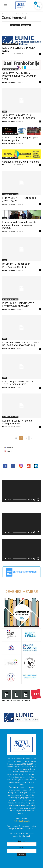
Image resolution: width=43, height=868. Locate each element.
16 (16, 438)
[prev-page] (11, 438)
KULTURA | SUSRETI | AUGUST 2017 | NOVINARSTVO (19, 383)
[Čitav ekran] (38, 500)
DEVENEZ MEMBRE (22, 592)
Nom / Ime (22, 841)
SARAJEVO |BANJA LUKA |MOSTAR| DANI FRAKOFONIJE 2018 (19, 76)
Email (21, 847)
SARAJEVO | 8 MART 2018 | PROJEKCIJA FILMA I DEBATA (19, 117)
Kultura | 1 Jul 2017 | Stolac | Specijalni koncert (18, 422)
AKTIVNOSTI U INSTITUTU (10, 44)
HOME (5, 111)
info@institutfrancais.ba (22, 821)
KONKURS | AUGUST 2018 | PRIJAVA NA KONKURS (17, 266)
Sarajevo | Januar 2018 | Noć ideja (20, 162)
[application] (21, 491)
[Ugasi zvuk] (34, 500)
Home (4, 14)
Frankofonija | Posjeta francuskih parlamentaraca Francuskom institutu (20, 225)
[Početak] (5, 500)
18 (26, 438)
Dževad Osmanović (9, 54)
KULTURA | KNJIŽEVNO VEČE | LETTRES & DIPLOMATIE (19, 305)
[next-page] (31, 438)
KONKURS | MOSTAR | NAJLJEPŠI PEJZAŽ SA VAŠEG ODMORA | (21, 344)
